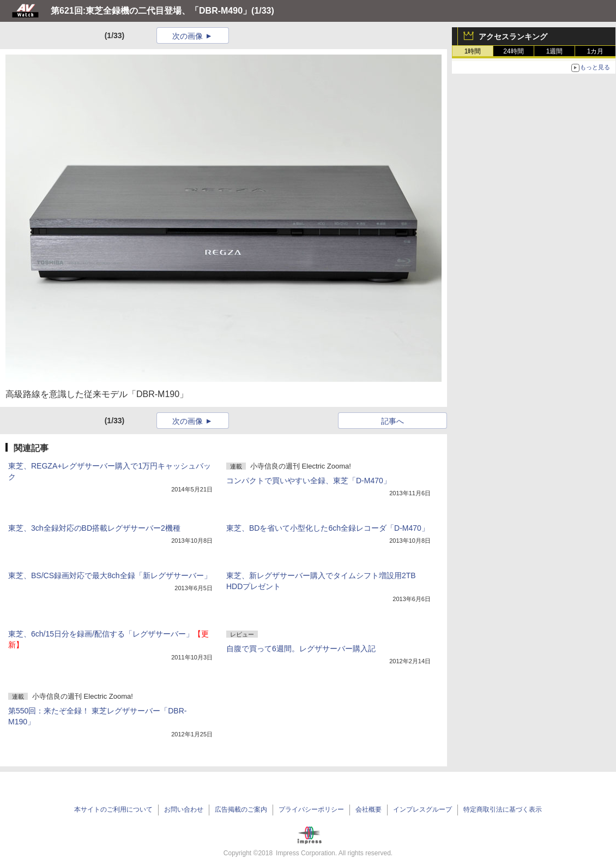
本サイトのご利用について (113, 809)
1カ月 (596, 51)
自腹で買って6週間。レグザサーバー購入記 (301, 649)
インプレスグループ (422, 809)
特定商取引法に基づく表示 (503, 809)
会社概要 (369, 809)
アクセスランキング (513, 37)
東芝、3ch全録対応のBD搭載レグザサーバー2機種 (94, 528)
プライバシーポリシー (311, 809)
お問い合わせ (184, 809)
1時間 (473, 51)
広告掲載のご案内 (241, 809)
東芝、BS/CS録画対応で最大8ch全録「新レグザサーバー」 (110, 575)
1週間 (555, 51)
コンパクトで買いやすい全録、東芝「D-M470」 (309, 481)
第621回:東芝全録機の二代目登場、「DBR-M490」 (151, 11)
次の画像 (188, 36)
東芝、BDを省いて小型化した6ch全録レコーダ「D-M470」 (328, 528)
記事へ (392, 421)
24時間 (513, 51)
